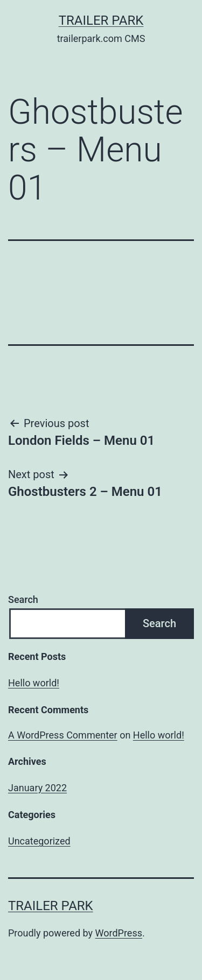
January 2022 (37, 788)
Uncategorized (39, 841)
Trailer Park (101, 20)
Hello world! (34, 683)
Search (23, 599)
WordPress (119, 933)
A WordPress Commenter (63, 735)
